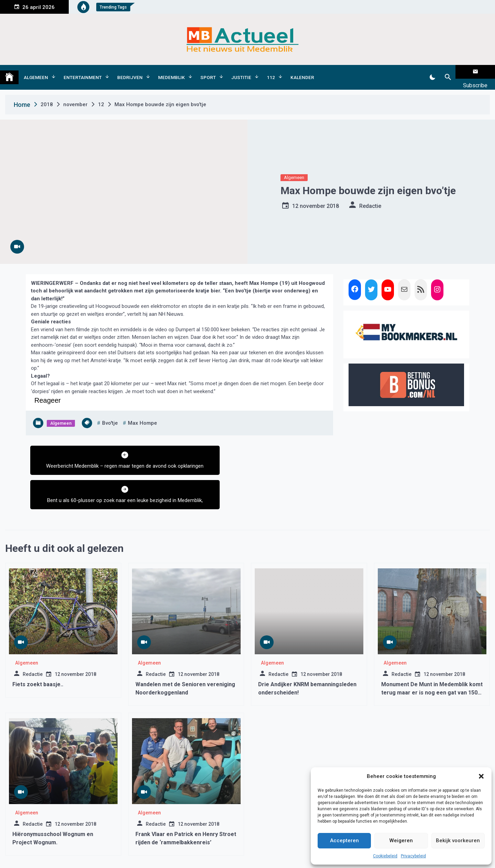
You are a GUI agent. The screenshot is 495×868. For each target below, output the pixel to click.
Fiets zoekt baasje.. (38, 647)
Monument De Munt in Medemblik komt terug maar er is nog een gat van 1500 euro (432, 655)
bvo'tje (110, 412)
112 (271, 72)
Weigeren (401, 841)
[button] (481, 776)
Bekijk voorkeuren (458, 841)
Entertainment (83, 72)
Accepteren (344, 841)
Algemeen (36, 72)
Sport (208, 72)
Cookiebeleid (385, 856)
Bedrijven (130, 72)
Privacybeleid (413, 856)
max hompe (142, 412)
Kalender (302, 72)
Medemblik (172, 72)
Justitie (241, 72)
